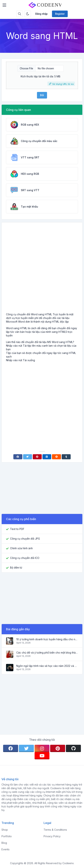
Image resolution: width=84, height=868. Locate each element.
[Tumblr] (66, 457)
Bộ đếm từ (16, 568)
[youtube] (42, 756)
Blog (4, 843)
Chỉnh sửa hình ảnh (21, 548)
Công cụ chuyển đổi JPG (25, 539)
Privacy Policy (52, 836)
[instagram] (42, 748)
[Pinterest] (37, 457)
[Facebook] (18, 457)
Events (5, 849)
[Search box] (20, 14)
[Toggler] (4, 5)
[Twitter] (28, 457)
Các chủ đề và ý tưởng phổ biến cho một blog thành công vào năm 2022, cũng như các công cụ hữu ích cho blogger (47, 653)
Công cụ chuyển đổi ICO (25, 558)
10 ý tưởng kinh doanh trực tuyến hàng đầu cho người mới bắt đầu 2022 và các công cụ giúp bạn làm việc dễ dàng (47, 639)
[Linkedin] (47, 457)
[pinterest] (58, 748)
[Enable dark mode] (28, 14)
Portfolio (7, 836)
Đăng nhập (41, 14)
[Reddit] (56, 457)
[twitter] (26, 748)
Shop (5, 830)
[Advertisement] (42, 269)
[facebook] (11, 748)
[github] (73, 748)
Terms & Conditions (55, 830)
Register (60, 14)
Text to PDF (17, 529)
